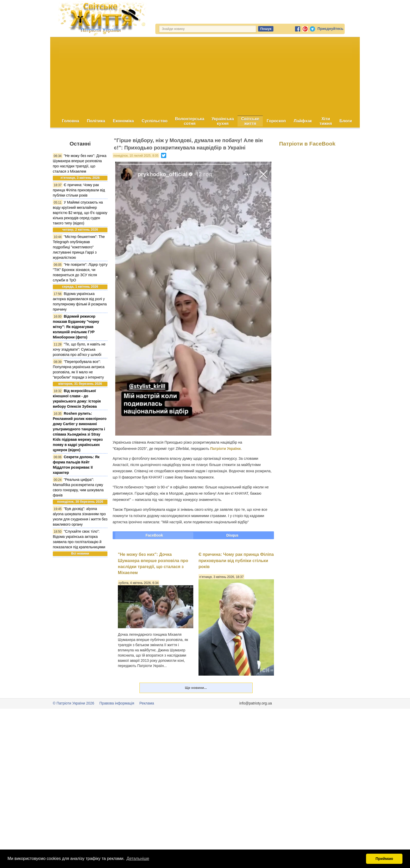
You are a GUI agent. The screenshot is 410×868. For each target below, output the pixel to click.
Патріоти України (225, 449)
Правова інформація (117, 703)
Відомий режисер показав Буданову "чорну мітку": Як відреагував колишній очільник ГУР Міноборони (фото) (76, 327)
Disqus (232, 535)
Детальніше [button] (138, 858)
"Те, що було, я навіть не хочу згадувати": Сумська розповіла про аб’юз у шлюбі (79, 349)
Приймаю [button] (384, 859)
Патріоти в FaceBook (307, 144)
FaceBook (154, 535)
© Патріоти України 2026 (73, 703)
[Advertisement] (205, 76)
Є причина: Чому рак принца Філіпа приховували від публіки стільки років (79, 190)
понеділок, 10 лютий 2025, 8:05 (136, 156)
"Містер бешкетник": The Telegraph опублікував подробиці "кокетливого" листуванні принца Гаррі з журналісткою (79, 247)
